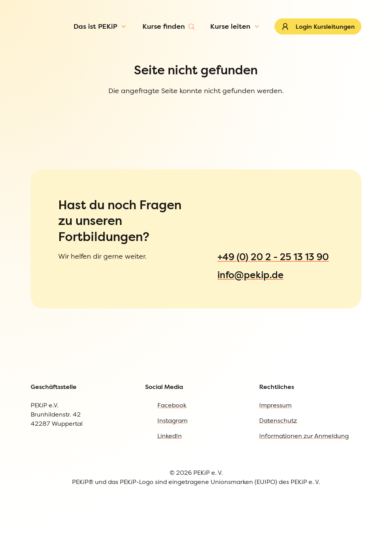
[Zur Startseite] (45, 36)
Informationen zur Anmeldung (304, 455)
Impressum (275, 424)
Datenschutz (278, 440)
